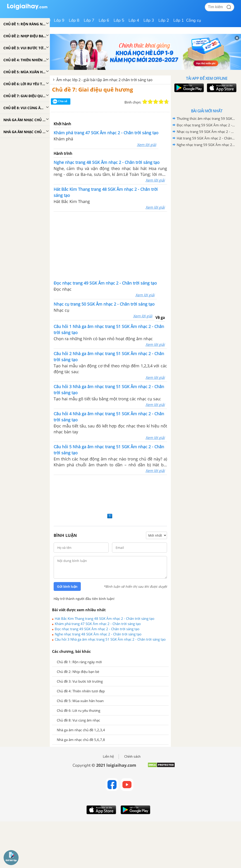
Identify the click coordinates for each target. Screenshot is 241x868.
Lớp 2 (164, 20)
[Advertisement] (110, 245)
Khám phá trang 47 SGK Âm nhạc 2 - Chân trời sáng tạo (98, 624)
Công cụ (194, 20)
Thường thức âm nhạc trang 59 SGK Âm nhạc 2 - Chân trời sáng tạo (206, 118)
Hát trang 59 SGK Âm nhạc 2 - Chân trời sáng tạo (206, 138)
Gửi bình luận (67, 587)
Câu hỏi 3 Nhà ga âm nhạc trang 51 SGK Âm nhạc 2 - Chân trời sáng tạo (110, 639)
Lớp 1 (179, 20)
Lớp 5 (119, 20)
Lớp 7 (89, 20)
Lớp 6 (104, 20)
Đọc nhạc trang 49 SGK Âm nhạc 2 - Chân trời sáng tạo (97, 629)
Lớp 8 (74, 20)
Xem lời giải (147, 145)
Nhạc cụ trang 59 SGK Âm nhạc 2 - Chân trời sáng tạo (206, 132)
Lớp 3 (149, 20)
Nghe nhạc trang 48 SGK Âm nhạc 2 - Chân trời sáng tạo (98, 634)
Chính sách (132, 757)
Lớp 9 (59, 20)
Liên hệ (108, 757)
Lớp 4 (134, 20)
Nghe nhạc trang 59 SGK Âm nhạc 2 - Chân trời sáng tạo (206, 145)
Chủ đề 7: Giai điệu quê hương (93, 89)
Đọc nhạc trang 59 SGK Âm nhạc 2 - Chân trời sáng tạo (206, 125)
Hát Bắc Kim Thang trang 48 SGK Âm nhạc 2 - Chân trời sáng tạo (105, 618)
